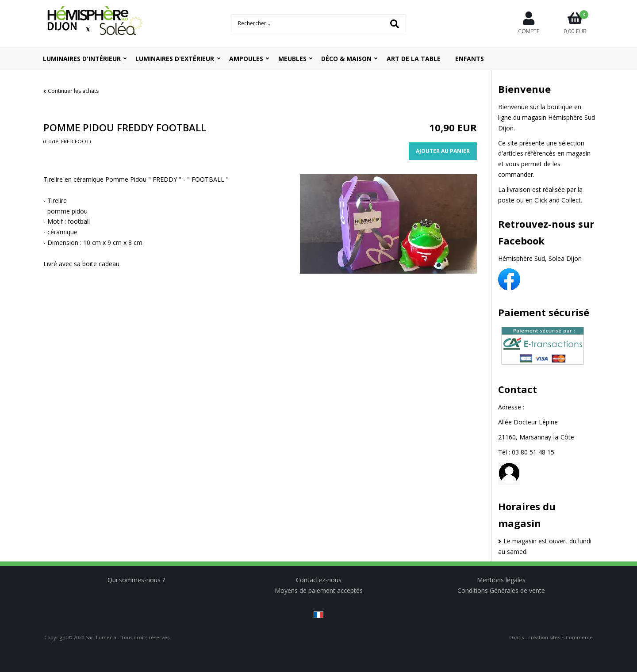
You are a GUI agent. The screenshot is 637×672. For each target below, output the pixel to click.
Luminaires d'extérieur (175, 59)
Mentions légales (501, 580)
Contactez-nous (319, 580)
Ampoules (246, 59)
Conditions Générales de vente (501, 590)
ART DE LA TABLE (414, 59)
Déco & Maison (346, 59)
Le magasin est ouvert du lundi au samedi (545, 546)
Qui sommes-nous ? (136, 580)
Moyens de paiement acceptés (319, 590)
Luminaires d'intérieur (82, 59)
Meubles (292, 59)
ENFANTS (470, 59)
